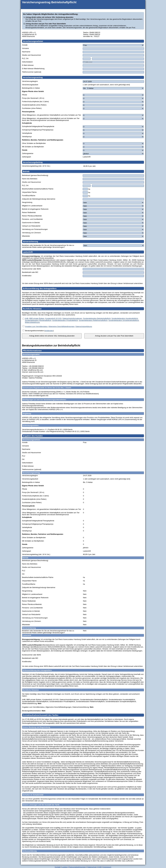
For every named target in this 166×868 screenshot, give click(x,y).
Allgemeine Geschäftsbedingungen (61, 326)
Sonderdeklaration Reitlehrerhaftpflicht (93, 320)
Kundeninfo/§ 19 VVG (53, 318)
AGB (100, 867)
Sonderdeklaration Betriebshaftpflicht (97, 318)
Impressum (107, 867)
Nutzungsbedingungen (77, 867)
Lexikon (65, 867)
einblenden (49, 331)
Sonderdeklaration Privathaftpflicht (65, 320)
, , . (59, 326)
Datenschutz (92, 867)
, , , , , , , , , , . (82, 320)
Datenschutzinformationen (72, 318)
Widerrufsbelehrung (32, 322)
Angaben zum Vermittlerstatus (36, 326)
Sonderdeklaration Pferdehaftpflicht (38, 320)
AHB (27, 318)
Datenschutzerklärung (84, 326)
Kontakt (58, 867)
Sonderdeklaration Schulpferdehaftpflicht (124, 320)
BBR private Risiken (37, 318)
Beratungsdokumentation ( (35, 331)
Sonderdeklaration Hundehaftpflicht (125, 318)
